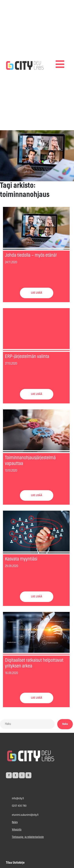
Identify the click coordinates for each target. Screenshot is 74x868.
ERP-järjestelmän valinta (27, 357)
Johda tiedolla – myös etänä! (31, 255)
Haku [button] (65, 724)
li (28, 775)
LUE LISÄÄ (37, 293)
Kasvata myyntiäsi (21, 559)
